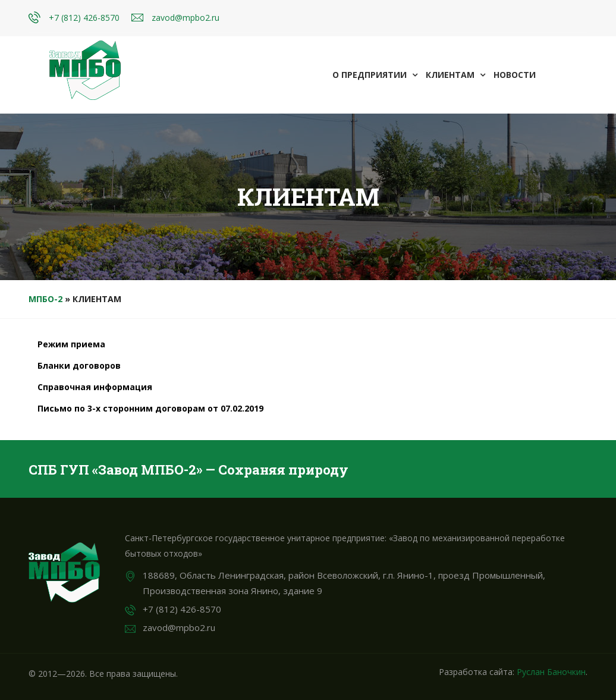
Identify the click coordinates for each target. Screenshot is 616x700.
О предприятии (375, 75)
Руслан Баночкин (551, 672)
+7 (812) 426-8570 (84, 18)
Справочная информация (95, 387)
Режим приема (71, 344)
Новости (515, 75)
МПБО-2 (45, 299)
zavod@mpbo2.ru (186, 18)
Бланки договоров (79, 365)
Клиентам (455, 75)
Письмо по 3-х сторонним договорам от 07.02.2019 (150, 408)
